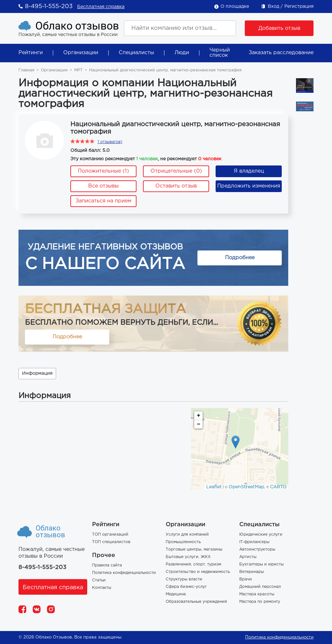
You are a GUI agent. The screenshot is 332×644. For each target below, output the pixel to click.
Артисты (248, 557)
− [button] (199, 424)
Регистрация (299, 6)
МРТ (78, 70)
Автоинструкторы (257, 549)
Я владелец (249, 171)
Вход (273, 6)
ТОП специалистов (111, 542)
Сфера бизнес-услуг (186, 587)
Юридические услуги (261, 535)
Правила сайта (107, 565)
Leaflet (214, 487)
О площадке (235, 6)
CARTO (278, 487)
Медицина (176, 594)
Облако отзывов (77, 26)
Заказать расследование (281, 53)
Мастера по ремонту (260, 602)
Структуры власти (184, 579)
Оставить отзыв (176, 186)
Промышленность (183, 542)
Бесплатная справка (101, 7)
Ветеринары (252, 572)
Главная (26, 70)
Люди (182, 53)
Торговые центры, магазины (194, 549)
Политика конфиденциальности (124, 573)
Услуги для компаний (187, 535)
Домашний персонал (260, 587)
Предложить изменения (249, 186)
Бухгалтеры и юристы (261, 564)
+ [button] (199, 416)
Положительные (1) (103, 171)
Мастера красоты (257, 594)
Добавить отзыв (279, 28)
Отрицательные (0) (176, 171)
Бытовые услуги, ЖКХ (188, 557)
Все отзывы (103, 186)
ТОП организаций (110, 535)
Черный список (220, 53)
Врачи (246, 579)
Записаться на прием (103, 201)
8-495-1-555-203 (49, 6)
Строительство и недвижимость (198, 572)
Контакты (102, 588)
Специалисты (136, 53)
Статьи (99, 580)
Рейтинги (31, 53)
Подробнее (240, 258)
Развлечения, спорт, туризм (193, 564)
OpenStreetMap (246, 487)
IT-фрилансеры (254, 542)
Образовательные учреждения (196, 602)
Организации (81, 53)
